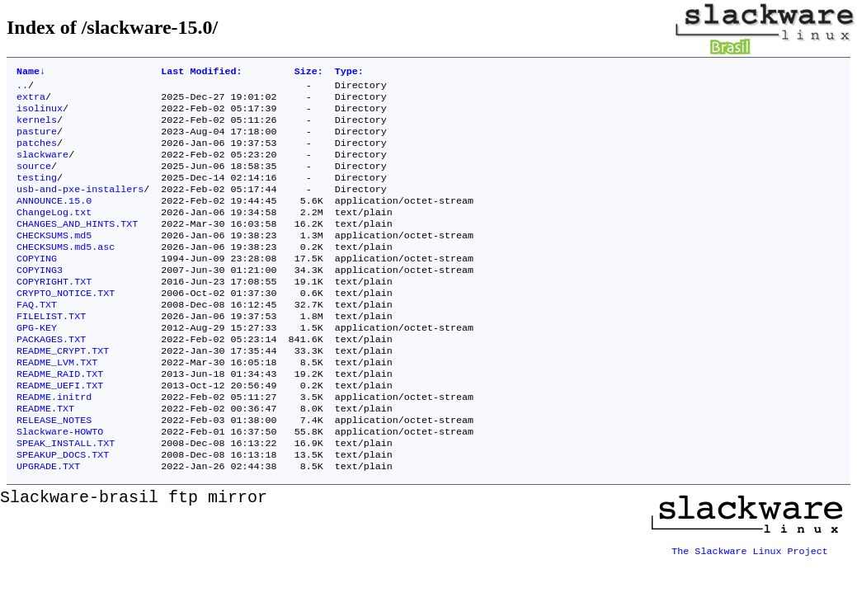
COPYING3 (40, 299)
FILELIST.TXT (51, 352)
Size (309, 73)
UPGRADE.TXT (48, 524)
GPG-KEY (37, 365)
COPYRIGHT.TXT (54, 313)
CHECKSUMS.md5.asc (66, 273)
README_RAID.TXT (60, 418)
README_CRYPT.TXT (63, 392)
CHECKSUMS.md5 (54, 260)
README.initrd (54, 444)
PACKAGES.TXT (51, 379)
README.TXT (45, 458)
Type (349, 73)
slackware (42, 167)
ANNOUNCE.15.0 (54, 220)
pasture (37, 141)
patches (37, 154)
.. (22, 88)
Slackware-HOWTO (60, 484)
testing (37, 194)
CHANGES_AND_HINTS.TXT (77, 247)
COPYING (37, 286)
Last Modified (201, 73)
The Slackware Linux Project (750, 603)
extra (31, 101)
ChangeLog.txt (54, 233)
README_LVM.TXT (57, 405)
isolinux (40, 115)
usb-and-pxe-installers (80, 207)
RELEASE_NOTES (54, 471)
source (34, 181)
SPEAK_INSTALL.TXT (66, 497)
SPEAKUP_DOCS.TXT (63, 510)
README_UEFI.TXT (60, 431)
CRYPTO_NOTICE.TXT (66, 326)
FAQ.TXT (37, 339)
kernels (37, 128)
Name (31, 73)
